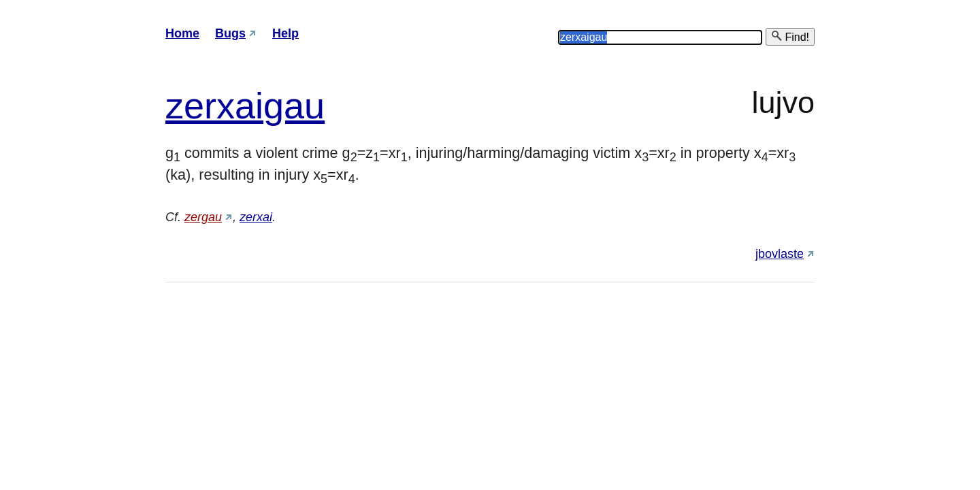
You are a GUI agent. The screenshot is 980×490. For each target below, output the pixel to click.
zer (191, 105)
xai (240, 105)
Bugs (230, 33)
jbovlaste (780, 254)
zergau (203, 217)
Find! (790, 36)
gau (294, 105)
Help (285, 33)
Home (182, 33)
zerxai (256, 217)
